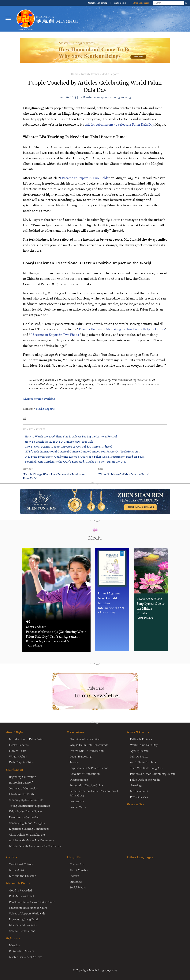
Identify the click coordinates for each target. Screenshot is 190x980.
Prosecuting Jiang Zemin (24, 919)
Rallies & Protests (141, 739)
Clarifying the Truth (22, 794)
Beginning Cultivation (23, 777)
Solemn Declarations (22, 931)
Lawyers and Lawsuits (23, 925)
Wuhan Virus (78, 807)
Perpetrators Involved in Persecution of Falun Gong (94, 793)
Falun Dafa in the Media (145, 780)
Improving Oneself (21, 782)
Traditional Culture (21, 864)
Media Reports (110, 74)
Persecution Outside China (86, 785)
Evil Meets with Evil (22, 896)
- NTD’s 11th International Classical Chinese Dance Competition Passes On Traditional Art (81, 451)
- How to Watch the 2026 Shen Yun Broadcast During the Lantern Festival (70, 436)
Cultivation (15, 770)
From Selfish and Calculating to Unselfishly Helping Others (122, 329)
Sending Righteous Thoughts (27, 823)
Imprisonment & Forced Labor (89, 768)
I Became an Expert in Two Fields (84, 178)
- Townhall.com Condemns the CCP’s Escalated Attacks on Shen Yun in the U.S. (75, 461)
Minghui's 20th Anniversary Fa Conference (35, 846)
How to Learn (18, 751)
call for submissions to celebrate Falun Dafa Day (119, 124)
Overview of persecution (85, 739)
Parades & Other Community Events (153, 774)
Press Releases (139, 797)
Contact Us (77, 864)
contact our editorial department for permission (63, 388)
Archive (74, 876)
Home (75, 74)
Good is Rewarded (20, 890)
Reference (13, 938)
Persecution (75, 732)
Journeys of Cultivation (24, 788)
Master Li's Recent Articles (26, 957)
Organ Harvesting (81, 756)
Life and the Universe (22, 876)
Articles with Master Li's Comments (32, 840)
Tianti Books (120, 3)
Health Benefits (19, 745)
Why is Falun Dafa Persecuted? (89, 745)
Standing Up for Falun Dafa (26, 800)
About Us (74, 857)
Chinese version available (39, 399)
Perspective (136, 804)
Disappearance (79, 780)
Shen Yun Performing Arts (146, 768)
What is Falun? (18, 756)
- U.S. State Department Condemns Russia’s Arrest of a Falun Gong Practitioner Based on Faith (84, 457)
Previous (28, 469)
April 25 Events (139, 751)
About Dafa (15, 732)
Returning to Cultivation (24, 817)
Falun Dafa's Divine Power (26, 811)
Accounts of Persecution (85, 774)
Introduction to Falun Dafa (26, 739)
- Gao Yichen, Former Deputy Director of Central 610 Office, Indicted (68, 446)
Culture (12, 857)
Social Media (78, 887)
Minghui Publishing (98, 3)
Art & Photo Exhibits (143, 762)
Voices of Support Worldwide (27, 913)
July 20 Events (139, 756)
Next (101, 469)
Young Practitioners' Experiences (29, 806)
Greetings (136, 785)
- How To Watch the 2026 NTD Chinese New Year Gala (58, 442)
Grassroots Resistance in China (28, 908)
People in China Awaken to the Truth (32, 902)
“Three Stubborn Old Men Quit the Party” (124, 474)
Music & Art (17, 870)
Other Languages (141, 3)
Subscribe (76, 882)
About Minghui (79, 870)
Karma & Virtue (18, 883)
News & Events (90, 74)
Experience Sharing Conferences (29, 829)
